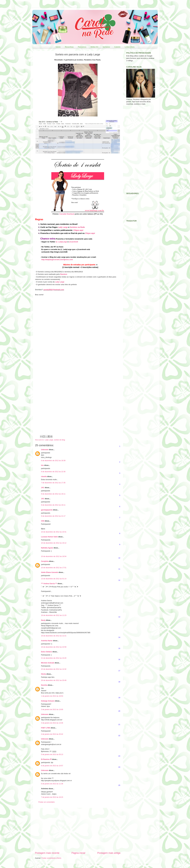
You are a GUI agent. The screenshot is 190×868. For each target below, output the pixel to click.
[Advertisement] (78, 830)
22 (119, 736)
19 (119, 698)
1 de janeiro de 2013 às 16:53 (52, 696)
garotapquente (47, 510)
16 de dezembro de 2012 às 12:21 (54, 636)
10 (119, 558)
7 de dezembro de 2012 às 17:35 (53, 483)
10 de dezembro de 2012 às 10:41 (54, 532)
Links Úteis (130, 47)
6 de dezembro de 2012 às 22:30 (53, 472)
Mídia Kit (94, 47)
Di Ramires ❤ (46, 759)
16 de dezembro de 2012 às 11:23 (54, 615)
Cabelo (117, 47)
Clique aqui (78, 230)
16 (119, 660)
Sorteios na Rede (77, 227)
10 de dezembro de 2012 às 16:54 (54, 556)
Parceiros (82, 47)
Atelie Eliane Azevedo (50, 572)
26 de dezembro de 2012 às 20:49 (54, 680)
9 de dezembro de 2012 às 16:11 (53, 494)
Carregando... (69, 364)
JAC (43, 488)
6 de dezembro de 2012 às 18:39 (53, 461)
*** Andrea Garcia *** (49, 584)
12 (119, 580)
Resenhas (69, 47)
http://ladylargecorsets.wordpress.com (57, 260)
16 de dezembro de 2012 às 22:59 (54, 647)
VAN (43, 521)
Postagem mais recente (47, 853)
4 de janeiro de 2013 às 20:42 (52, 734)
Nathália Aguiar (47, 548)
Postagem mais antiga (109, 853)
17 (119, 671)
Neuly (43, 620)
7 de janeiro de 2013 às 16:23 (52, 797)
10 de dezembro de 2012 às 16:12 (54, 543)
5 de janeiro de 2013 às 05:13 (52, 754)
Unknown (45, 450)
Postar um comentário (47, 802)
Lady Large (63, 227)
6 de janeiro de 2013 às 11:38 (52, 784)
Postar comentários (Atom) (51, 858)
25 (119, 785)
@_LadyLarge (61, 242)
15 (119, 648)
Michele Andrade (48, 663)
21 (119, 725)
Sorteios (106, 47)
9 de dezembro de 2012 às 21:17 (53, 516)
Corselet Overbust (67, 214)
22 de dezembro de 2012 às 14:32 (54, 669)
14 (119, 637)
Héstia (44, 674)
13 (119, 617)
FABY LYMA (46, 728)
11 (119, 569)
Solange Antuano (48, 701)
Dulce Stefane (47, 652)
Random (64, 274)
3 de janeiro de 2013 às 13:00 (52, 710)
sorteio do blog (60, 440)
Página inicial (78, 853)
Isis (42, 465)
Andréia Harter (47, 641)
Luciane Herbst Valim (49, 537)
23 (119, 756)
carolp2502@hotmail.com (54, 290)
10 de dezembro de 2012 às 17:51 (54, 568)
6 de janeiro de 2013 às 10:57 (52, 766)
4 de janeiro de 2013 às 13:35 (52, 723)
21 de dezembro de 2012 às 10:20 (54, 658)
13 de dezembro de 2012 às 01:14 (54, 579)
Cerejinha (45, 561)
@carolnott (73, 242)
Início (58, 47)
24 (119, 767)
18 (119, 682)
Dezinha (44, 685)
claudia (44, 477)
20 (119, 711)
